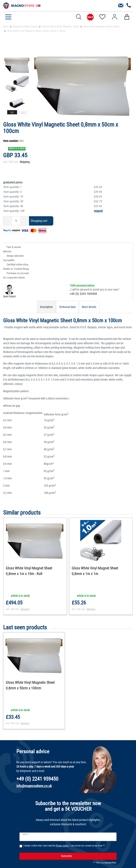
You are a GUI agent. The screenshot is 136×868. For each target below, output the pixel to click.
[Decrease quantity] (7, 221)
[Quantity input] (16, 221)
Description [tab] (46, 307)
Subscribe (87, 857)
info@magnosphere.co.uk (34, 786)
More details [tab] (89, 307)
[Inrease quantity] (25, 221)
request (98, 211)
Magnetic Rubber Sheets (25, 27)
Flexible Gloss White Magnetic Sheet (61, 27)
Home (6, 27)
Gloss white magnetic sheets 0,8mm (101, 27)
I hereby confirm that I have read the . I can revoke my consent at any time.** (64, 846)
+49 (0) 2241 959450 (83, 294)
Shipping (25, 162)
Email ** (26, 835)
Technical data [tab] (67, 307)
